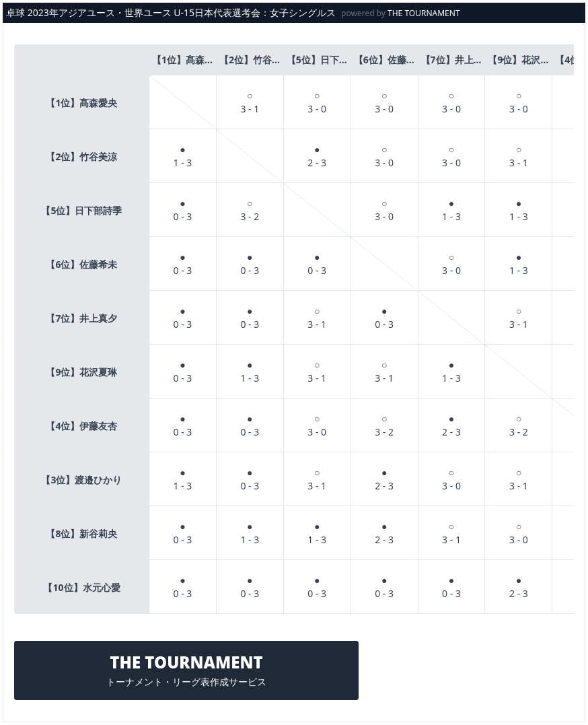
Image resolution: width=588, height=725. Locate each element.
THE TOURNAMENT (424, 13)
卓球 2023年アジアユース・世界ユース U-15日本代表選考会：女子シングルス (171, 12)
